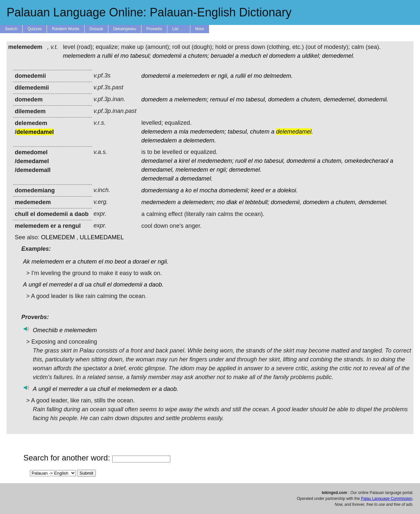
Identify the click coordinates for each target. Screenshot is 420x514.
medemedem (159, 202)
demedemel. (338, 56)
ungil (35, 285)
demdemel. (373, 202)
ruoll (241, 161)
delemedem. (200, 140)
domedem (282, 56)
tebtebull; (257, 202)
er (214, 76)
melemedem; (191, 99)
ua (88, 285)
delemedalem (159, 140)
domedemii (167, 56)
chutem (260, 132)
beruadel (222, 56)
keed (257, 190)
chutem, (311, 99)
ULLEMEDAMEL (102, 237)
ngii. (163, 262)
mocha (208, 190)
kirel (184, 161)
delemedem (157, 132)
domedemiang (160, 190)
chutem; (199, 56)
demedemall (157, 179)
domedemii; (234, 190)
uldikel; (311, 56)
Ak (26, 262)
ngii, (223, 76)
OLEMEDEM (58, 237)
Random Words (65, 29)
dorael (141, 262)
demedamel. (196, 179)
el (116, 56)
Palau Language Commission (387, 499)
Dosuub (96, 29)
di (81, 285)
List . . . (179, 29)
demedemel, (340, 99)
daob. (156, 285)
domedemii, (286, 202)
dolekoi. (287, 190)
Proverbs (154, 29)
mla (184, 132)
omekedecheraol (366, 161)
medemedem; (208, 132)
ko (189, 190)
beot (120, 262)
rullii (107, 56)
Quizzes (35, 29)
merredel (61, 285)
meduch (251, 56)
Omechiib (45, 330)
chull (99, 285)
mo (125, 56)
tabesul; (141, 56)
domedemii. (373, 99)
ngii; (222, 170)
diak (232, 202)
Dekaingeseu (125, 29)
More (200, 29)
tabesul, (256, 99)
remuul (219, 99)
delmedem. (278, 76)
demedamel (157, 161)
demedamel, (158, 170)
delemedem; (199, 202)
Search (11, 29)
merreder (71, 389)
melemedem (79, 56)
